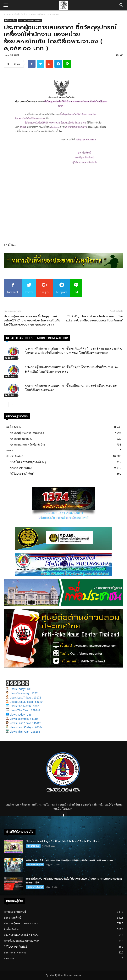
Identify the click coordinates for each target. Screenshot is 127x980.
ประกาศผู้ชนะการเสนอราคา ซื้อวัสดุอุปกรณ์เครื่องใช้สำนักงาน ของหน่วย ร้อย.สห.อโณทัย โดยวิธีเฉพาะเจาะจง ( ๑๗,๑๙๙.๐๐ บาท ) (32, 321)
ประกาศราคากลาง (21, 439)
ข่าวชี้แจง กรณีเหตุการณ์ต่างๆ (28, 462)
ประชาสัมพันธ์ (15, 456)
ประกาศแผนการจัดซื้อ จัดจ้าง (28, 444)
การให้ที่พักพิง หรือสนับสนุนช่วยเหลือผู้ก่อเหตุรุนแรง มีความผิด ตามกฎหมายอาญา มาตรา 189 (74, 881)
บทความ (11, 450)
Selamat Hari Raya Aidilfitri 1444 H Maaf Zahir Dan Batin (63, 841)
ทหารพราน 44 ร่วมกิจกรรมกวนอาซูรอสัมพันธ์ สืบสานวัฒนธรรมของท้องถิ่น (70, 860)
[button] (122, 5)
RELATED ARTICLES (19, 338)
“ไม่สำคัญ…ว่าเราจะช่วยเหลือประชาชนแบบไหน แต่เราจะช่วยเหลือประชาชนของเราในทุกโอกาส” (95, 319)
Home (7, 14)
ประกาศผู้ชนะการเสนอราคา (45, 14)
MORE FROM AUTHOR (53, 338)
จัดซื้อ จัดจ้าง (21, 14)
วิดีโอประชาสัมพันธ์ (22, 474)
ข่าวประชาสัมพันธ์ (21, 468)
